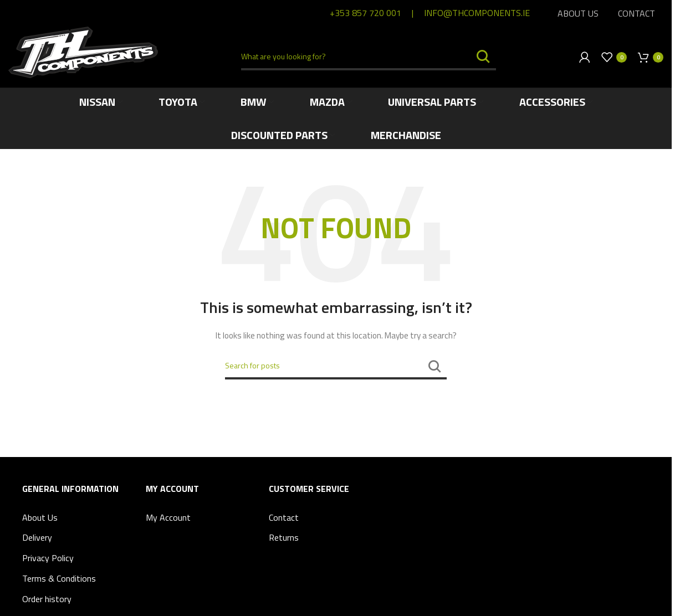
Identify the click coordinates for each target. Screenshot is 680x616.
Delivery (37, 537)
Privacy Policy (48, 558)
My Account (168, 517)
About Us (40, 517)
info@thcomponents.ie (477, 13)
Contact (284, 517)
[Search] (369, 57)
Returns (284, 537)
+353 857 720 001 (365, 13)
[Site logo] (83, 51)
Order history (47, 599)
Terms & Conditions (59, 578)
